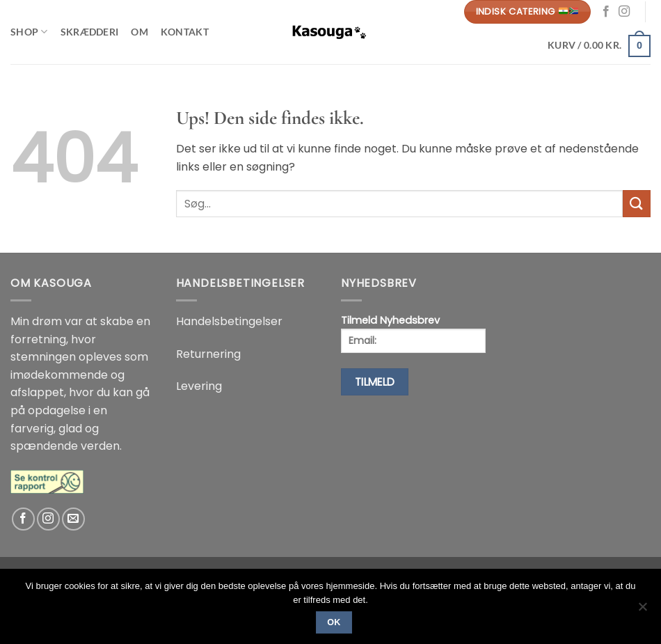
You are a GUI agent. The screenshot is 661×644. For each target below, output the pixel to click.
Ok (334, 622)
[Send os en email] (73, 519)
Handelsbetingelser (229, 321)
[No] (642, 611)
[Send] (637, 204)
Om (140, 32)
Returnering (208, 354)
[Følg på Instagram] (624, 12)
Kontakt (185, 32)
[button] (599, 45)
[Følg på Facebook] (606, 12)
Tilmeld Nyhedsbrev (413, 333)
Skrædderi (90, 32)
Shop (29, 32)
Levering (199, 386)
